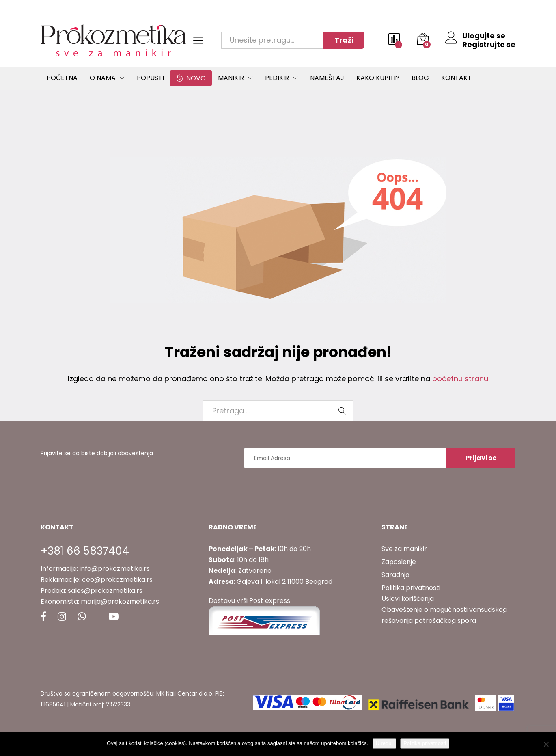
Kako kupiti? (378, 78)
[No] (546, 744)
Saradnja (395, 575)
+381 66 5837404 (85, 551)
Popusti (150, 78)
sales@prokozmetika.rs (105, 591)
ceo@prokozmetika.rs (117, 580)
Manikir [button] (231, 78)
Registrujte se (489, 45)
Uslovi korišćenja (408, 599)
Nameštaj (327, 78)
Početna (62, 78)
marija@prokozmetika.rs (120, 602)
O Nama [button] (103, 78)
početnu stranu (460, 379)
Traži (344, 40)
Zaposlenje (399, 562)
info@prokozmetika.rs (115, 569)
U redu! (385, 743)
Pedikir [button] (277, 78)
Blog (420, 78)
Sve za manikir (404, 549)
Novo (191, 78)
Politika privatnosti (411, 588)
